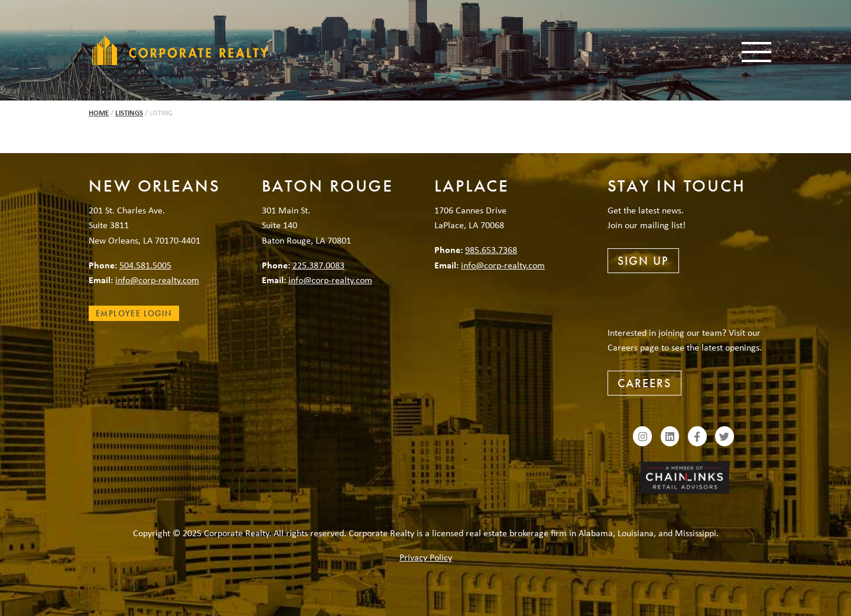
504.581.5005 (145, 265)
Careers (644, 383)
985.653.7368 (491, 249)
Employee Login (134, 313)
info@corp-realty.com (157, 280)
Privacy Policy (426, 557)
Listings (129, 113)
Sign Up (643, 261)
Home (99, 113)
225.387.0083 (319, 265)
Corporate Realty (180, 50)
